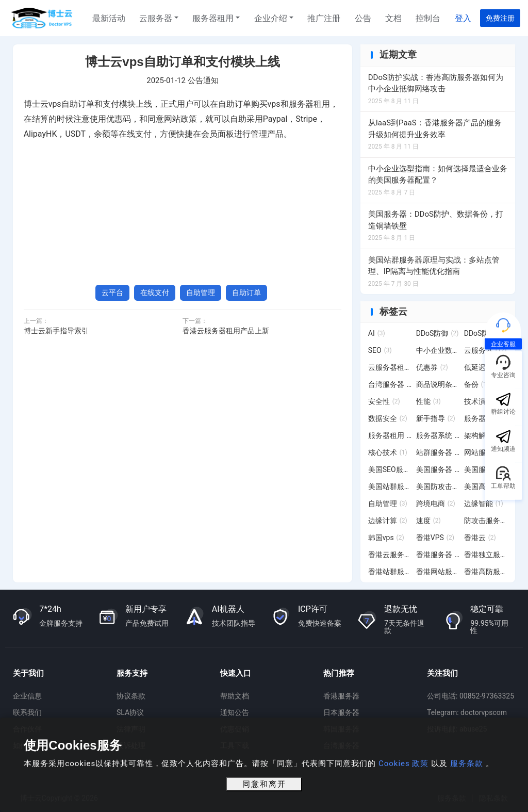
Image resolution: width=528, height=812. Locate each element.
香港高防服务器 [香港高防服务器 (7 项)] (486, 572)
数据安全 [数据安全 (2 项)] (388, 418)
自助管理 (201, 293)
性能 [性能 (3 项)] (428, 401)
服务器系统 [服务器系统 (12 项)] (438, 435)
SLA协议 (130, 712)
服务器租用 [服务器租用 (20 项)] (390, 435)
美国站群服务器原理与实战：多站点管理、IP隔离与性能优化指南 (434, 266)
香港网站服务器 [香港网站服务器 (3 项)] (438, 572)
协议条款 (131, 696)
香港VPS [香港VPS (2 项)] (435, 538)
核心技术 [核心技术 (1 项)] (388, 452)
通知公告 (235, 712)
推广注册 (324, 18)
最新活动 (109, 18)
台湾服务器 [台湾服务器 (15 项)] (390, 384)
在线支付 (155, 293)
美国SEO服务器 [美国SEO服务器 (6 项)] (390, 469)
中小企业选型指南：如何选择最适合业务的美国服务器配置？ (438, 175)
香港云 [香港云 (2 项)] (480, 538)
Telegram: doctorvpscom (467, 712)
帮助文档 (235, 696)
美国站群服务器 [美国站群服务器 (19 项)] (390, 486)
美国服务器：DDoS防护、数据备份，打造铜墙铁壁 (436, 220)
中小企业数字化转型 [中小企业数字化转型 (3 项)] (438, 350)
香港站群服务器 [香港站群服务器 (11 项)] (390, 572)
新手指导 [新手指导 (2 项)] (436, 418)
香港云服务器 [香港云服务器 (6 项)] (390, 555)
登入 (463, 18)
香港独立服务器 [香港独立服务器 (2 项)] (486, 555)
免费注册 (500, 18)
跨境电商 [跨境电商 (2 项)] (436, 504)
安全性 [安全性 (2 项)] (384, 401)
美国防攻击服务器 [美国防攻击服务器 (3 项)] (438, 486)
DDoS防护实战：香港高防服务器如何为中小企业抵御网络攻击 (436, 83)
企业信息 (27, 696)
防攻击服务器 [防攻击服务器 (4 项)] (486, 521)
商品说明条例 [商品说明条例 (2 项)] (438, 384)
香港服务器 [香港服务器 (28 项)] (438, 555)
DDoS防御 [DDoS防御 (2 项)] (438, 333)
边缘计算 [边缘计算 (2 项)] (388, 521)
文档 (393, 18)
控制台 (428, 18)
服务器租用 (213, 18)
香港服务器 (341, 696)
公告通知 (203, 80)
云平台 (112, 293)
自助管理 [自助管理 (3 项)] (388, 504)
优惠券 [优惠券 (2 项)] (432, 367)
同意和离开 (264, 784)
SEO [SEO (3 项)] (380, 350)
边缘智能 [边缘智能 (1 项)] (484, 504)
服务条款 (466, 764)
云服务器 (156, 18)
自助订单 (246, 293)
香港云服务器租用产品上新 (226, 331)
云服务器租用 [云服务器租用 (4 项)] (390, 367)
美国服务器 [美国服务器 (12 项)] (438, 469)
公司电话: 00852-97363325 (471, 696)
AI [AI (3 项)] (377, 333)
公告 (363, 18)
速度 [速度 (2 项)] (428, 521)
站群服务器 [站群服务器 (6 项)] (438, 452)
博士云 (43, 18)
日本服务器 (341, 712)
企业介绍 (271, 18)
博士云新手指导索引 (56, 331)
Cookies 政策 (403, 764)
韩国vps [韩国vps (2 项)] (386, 538)
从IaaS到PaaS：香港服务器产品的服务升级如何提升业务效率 (435, 129)
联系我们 (27, 712)
